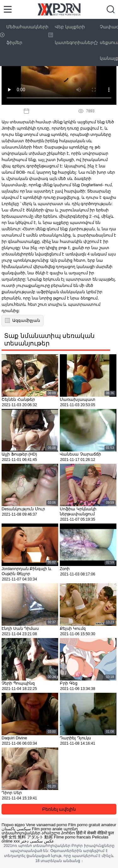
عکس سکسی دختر (37, 841)
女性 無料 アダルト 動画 (31, 837)
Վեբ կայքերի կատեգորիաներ (71, 35)
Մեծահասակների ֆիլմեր (24, 35)
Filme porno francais (72, 837)
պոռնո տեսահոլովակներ (40, 831)
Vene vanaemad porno (46, 825)
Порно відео (13, 825)
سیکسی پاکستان (16, 829)
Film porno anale (47, 829)
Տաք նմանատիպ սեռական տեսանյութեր (49, 339)
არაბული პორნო (58, 833)
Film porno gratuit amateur (92, 825)
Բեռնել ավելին (59, 809)
